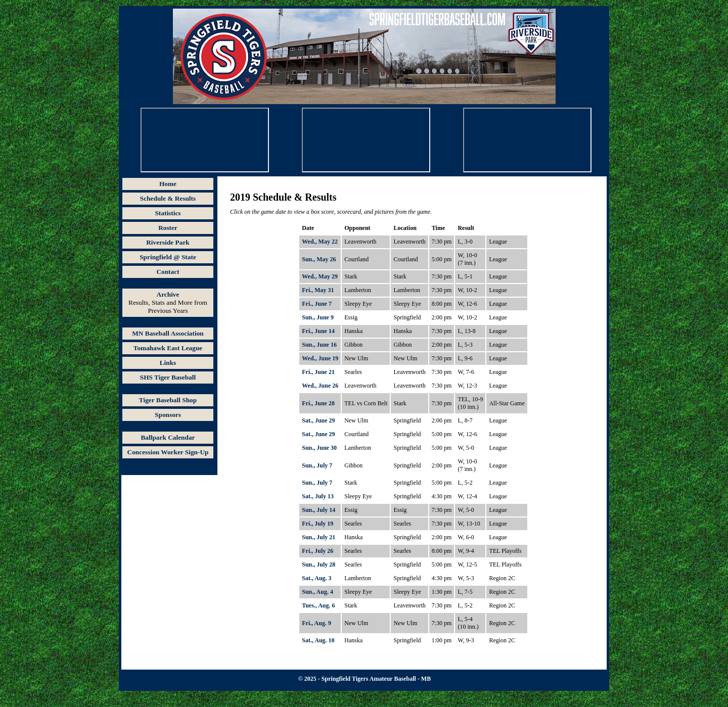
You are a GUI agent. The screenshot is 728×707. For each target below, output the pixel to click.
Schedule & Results (168, 198)
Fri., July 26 (317, 551)
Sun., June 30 (319, 448)
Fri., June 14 (318, 331)
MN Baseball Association (168, 333)
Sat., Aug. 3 (316, 578)
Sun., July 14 (318, 510)
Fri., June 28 (318, 403)
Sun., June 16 (319, 345)
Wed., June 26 (320, 386)
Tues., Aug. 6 (318, 605)
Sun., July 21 (318, 537)
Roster (168, 228)
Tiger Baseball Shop (168, 400)
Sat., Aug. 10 (318, 640)
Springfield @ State (168, 257)
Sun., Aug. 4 (317, 592)
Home (168, 184)
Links (168, 363)
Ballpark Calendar (168, 437)
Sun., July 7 (317, 465)
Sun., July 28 (318, 564)
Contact (168, 272)
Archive (168, 294)
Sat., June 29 (318, 420)
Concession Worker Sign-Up (168, 452)
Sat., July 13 (318, 496)
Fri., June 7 (317, 304)
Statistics (168, 213)
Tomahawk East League (168, 348)
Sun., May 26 (319, 259)
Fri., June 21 (318, 372)
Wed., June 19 (320, 358)
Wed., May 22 (320, 242)
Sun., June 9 (318, 317)
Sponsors (168, 415)
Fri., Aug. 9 (316, 623)
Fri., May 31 (318, 290)
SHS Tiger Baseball (168, 377)
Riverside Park (168, 242)
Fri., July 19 (317, 524)
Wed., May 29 (320, 276)
